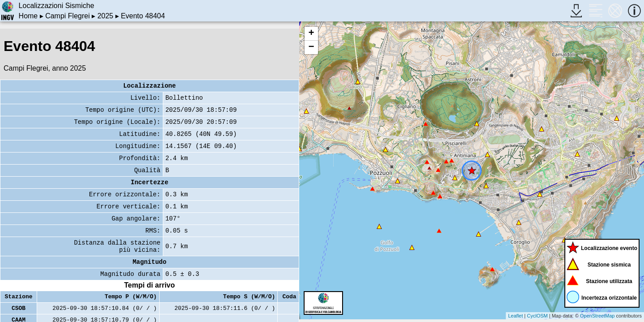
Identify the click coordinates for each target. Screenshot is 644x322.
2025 (106, 16)
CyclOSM (537, 316)
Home (28, 16)
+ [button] (311, 34)
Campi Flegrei (68, 16)
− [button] (311, 47)
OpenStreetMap (597, 316)
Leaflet (515, 316)
